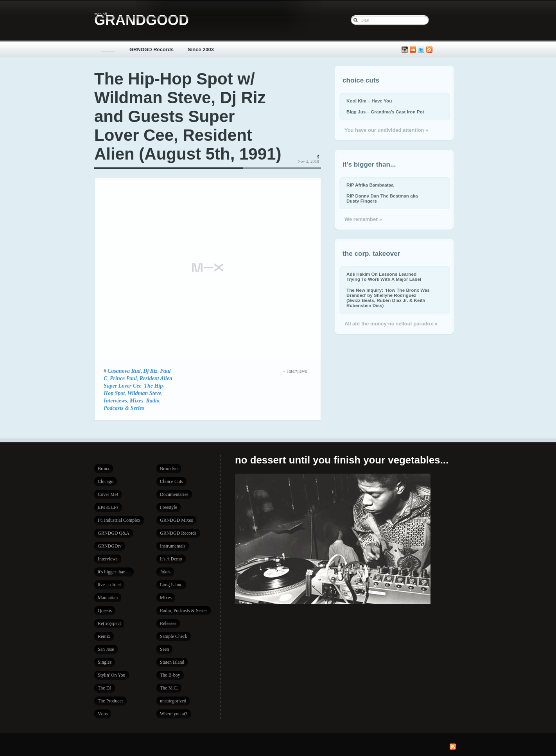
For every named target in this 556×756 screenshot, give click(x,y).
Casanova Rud (124, 371)
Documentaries (174, 494)
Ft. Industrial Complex (119, 520)
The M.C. (169, 688)
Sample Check (174, 636)
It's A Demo (171, 559)
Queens (105, 611)
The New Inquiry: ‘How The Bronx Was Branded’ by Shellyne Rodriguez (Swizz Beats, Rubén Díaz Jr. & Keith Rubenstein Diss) (388, 298)
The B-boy (170, 675)
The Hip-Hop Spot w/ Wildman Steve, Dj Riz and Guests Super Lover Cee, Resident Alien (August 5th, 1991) (188, 116)
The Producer (110, 701)
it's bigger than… (114, 572)
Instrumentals (173, 546)
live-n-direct (109, 585)
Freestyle (169, 507)
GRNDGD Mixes (176, 520)
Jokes (165, 572)
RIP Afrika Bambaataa (370, 185)
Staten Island (172, 662)
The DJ (105, 688)
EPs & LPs (108, 507)
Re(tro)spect (109, 623)
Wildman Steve (144, 393)
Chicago (106, 481)
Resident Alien (156, 378)
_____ (108, 49)
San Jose (106, 649)
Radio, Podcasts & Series (184, 611)
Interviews (115, 400)
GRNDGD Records (152, 49)
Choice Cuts (171, 481)
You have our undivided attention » (386, 130)
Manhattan (108, 598)
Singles (105, 662)
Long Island (171, 585)
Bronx (104, 469)
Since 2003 (201, 49)
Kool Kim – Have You (369, 101)
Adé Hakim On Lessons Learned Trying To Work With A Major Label (384, 277)
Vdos (103, 714)
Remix (104, 636)
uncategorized (173, 701)
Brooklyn (169, 469)
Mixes (137, 400)
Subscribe (429, 50)
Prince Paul (123, 378)
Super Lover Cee (123, 386)
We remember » (363, 219)
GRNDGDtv (110, 546)
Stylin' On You (112, 675)
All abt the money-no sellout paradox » (391, 324)
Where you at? (174, 714)
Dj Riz (150, 371)
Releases (168, 623)
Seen (164, 649)
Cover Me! (108, 494)
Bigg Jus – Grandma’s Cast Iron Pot (385, 112)
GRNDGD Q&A (114, 533)
